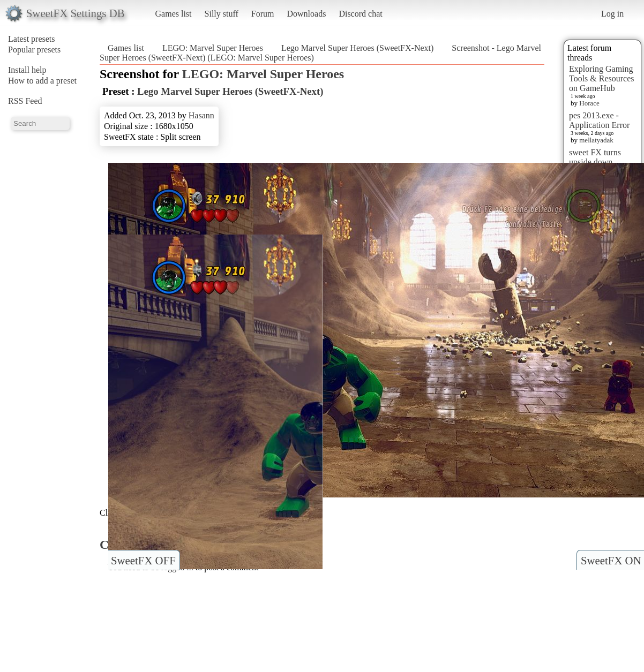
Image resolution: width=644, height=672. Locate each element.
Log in (612, 14)
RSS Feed (25, 101)
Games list (174, 14)
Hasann (201, 115)
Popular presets (34, 50)
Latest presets (32, 39)
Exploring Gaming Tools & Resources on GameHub (602, 78)
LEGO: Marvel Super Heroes (213, 48)
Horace (589, 103)
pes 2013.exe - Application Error (599, 120)
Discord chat (360, 14)
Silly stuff (222, 14)
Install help (27, 70)
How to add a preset (42, 81)
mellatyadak (596, 140)
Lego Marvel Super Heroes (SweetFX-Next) (358, 48)
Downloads (306, 14)
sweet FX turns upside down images (595, 162)
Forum (263, 14)
